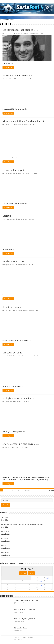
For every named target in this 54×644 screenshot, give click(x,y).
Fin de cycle (5, 531)
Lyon (31, 173)
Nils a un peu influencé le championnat (23, 121)
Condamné (5, 553)
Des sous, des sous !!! (13, 353)
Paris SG (33, 356)
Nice (29, 265)
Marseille (32, 310)
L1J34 (40, 585)
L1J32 (48, 578)
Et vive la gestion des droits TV (24, 637)
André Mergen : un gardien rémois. (21, 444)
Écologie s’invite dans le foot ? (18, 398)
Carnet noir (5, 538)
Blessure (4, 546)
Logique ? (8, 216)
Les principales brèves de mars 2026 (26, 600)
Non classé (25, 79)
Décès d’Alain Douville (21, 628)
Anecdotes (18, 33)
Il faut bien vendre (12, 307)
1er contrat (5, 517)
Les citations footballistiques (31, 33)
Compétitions (26, 356)
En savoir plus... (8, 67)
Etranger (27, 173)
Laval (23, 402)
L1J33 (40, 582)
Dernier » (28, 490)
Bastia (26, 219)
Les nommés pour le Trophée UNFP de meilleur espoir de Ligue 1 (22, 524)
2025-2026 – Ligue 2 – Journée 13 (25, 619)
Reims (22, 447)
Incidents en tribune (13, 261)
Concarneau (25, 310)
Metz (26, 265)
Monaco (24, 125)
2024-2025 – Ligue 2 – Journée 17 (25, 610)
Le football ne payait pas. (16, 170)
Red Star (31, 219)
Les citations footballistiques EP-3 (20, 30)
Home (3, 20)
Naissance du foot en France (17, 76)
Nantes (30, 125)
